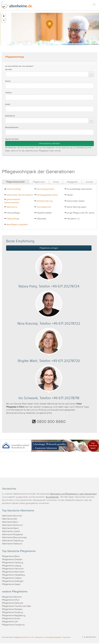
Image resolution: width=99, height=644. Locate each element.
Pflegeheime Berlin (11, 556)
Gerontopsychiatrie (45, 189)
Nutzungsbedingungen (53, 637)
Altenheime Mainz (10, 528)
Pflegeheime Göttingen (13, 581)
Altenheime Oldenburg (13, 541)
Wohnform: (10, 116)
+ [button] (4, 16)
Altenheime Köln (10, 519)
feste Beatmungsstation (17, 225)
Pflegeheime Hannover (13, 569)
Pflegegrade (72, 182)
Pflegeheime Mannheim (13, 572)
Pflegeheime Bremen (12, 597)
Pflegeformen (39, 182)
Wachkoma (12, 207)
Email (8, 104)
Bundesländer (52, 497)
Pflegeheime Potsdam (12, 609)
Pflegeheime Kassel (11, 584)
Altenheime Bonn (10, 522)
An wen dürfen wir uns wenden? (19, 66)
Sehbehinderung (45, 201)
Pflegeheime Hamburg (13, 563)
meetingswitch (72, 44)
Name (8, 81)
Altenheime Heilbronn (12, 544)
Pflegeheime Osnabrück (13, 625)
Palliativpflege (13, 219)
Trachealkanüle (44, 207)
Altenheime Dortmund (12, 525)
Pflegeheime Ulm (10, 622)
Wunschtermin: (12, 127)
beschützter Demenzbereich (20, 195)
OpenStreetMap (85, 44)
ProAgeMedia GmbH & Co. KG (23, 637)
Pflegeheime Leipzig (12, 566)
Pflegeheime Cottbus (12, 578)
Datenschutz (39, 637)
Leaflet (64, 44)
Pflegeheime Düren (11, 619)
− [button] (4, 20)
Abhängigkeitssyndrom (47, 195)
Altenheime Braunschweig (14, 538)
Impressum (67, 637)
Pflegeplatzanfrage (15, 57)
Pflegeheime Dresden (12, 560)
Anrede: (9, 69)
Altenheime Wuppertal (12, 535)
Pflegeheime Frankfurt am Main (17, 606)
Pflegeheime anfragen (49, 248)
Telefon (8, 93)
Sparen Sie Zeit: (12, 139)
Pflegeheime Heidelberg (13, 575)
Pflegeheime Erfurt (11, 600)
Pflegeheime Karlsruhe (13, 603)
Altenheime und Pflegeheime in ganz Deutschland (73, 494)
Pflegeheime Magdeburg (14, 616)
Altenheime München (12, 516)
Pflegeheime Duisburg (12, 612)
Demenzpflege (14, 189)
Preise (56, 182)
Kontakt (89, 182)
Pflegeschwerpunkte (15, 182)
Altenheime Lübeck (11, 531)
